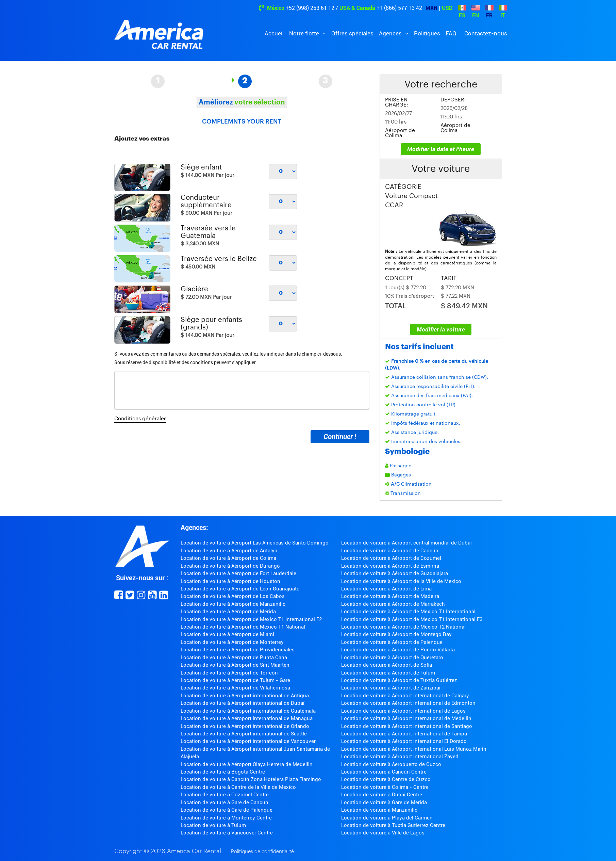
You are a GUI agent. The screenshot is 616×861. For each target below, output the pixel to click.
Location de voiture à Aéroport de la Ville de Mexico (401, 581)
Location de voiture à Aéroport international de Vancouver (248, 741)
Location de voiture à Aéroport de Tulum (388, 673)
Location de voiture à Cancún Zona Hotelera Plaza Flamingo (251, 779)
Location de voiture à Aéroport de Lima (386, 589)
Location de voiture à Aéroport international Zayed (400, 757)
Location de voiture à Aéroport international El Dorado (404, 741)
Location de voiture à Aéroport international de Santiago (407, 726)
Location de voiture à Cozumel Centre (225, 795)
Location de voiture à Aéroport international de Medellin (406, 718)
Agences (391, 33)
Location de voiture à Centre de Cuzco (386, 779)
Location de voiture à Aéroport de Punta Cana (234, 657)
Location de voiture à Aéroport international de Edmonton (408, 703)
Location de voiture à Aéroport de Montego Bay (396, 634)
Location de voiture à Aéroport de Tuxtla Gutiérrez (399, 680)
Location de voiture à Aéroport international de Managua (247, 718)
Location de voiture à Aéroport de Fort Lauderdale (238, 573)
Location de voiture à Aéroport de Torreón (229, 673)
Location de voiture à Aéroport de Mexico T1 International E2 (251, 619)
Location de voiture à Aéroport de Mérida (228, 612)
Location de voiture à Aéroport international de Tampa (404, 734)
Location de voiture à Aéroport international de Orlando (245, 726)
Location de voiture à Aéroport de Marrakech (393, 604)
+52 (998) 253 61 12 (310, 8)
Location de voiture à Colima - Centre (385, 787)
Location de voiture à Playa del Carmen (387, 818)
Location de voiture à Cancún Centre (384, 772)
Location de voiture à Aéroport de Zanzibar (391, 688)
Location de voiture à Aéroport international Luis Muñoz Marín (414, 749)
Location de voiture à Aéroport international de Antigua (245, 696)
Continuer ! (340, 437)
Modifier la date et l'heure (441, 149)
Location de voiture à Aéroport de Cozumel (391, 558)
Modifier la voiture (441, 329)
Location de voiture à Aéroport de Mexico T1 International (408, 612)
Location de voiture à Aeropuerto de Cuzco (391, 764)
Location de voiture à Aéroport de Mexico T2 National (403, 627)
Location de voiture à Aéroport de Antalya (229, 551)
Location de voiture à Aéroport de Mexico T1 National (243, 627)
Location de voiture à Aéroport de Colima (228, 558)
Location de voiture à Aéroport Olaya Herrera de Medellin (247, 764)
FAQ (451, 33)
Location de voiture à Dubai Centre (382, 795)
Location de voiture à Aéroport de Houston (230, 581)
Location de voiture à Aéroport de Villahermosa (235, 688)
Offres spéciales (352, 33)
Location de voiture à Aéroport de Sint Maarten (235, 665)
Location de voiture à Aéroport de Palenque (392, 642)
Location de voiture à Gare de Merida (384, 802)
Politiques (427, 33)
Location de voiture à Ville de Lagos (383, 833)
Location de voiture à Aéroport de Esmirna (390, 566)
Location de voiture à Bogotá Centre (223, 772)
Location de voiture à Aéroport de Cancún (390, 551)
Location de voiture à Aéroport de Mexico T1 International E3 (412, 619)
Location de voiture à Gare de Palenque (227, 810)
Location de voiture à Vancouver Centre (227, 833)
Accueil (274, 33)
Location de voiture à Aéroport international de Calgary (405, 696)
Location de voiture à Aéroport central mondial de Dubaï (406, 543)
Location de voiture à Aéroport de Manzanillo (233, 604)
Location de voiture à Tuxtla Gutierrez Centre (393, 825)
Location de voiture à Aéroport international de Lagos (403, 711)
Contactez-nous (486, 33)
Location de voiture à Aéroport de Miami (227, 634)
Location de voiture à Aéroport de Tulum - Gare (235, 680)
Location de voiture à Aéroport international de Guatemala (248, 711)
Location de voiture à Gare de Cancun (224, 802)
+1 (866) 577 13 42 (399, 8)
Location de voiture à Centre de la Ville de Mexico (238, 787)
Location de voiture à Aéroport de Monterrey (232, 642)
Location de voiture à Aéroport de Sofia (387, 665)
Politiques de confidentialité (262, 852)
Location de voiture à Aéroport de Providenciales (238, 650)
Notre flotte (305, 33)
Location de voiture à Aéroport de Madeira (390, 596)
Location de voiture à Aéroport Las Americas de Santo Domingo (255, 543)
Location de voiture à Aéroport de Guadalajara (395, 573)
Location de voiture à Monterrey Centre (226, 818)
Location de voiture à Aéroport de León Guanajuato (240, 589)
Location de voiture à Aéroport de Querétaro (392, 657)
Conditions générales (140, 419)
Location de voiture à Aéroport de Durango (230, 566)
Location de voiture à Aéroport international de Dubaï (243, 703)
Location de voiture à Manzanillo (379, 810)
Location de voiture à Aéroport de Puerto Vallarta (398, 650)
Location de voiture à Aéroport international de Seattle (244, 734)
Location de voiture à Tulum (213, 825)
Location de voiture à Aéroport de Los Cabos (233, 596)
